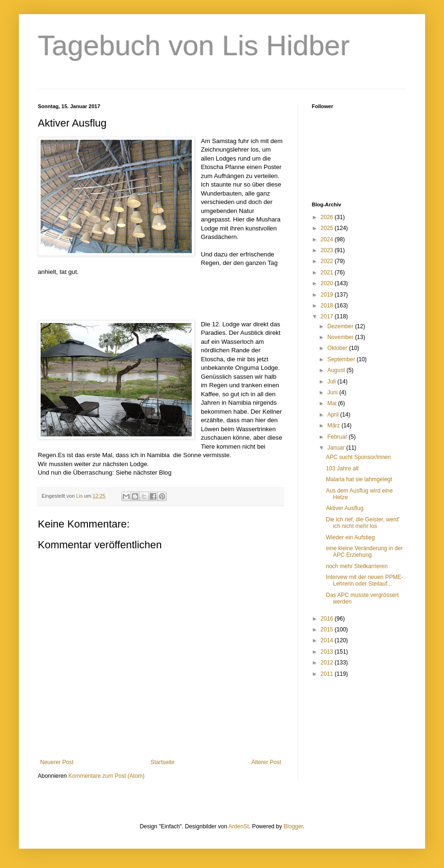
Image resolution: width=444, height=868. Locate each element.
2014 (328, 640)
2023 (328, 250)
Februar (338, 437)
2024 (328, 239)
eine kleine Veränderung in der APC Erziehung (364, 552)
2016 (328, 619)
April (334, 415)
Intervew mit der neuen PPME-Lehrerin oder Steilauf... (364, 580)
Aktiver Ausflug (345, 508)
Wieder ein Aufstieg (350, 537)
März (334, 425)
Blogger (293, 826)
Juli (332, 382)
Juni (333, 392)
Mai (333, 403)
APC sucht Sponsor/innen (358, 457)
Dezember (341, 326)
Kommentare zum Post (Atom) (107, 776)
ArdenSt (239, 826)
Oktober (338, 348)
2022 (328, 261)
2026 (328, 217)
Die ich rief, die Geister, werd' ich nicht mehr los (363, 523)
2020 (328, 283)
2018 (328, 306)
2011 (328, 674)
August (337, 370)
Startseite (163, 762)
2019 (328, 295)
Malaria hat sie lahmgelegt (359, 479)
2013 (328, 652)
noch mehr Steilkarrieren (357, 566)
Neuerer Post (57, 762)
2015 (328, 630)
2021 (328, 272)
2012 (328, 663)
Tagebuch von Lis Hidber (194, 46)
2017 (328, 316)
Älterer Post (266, 762)
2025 (328, 228)
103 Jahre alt (342, 468)
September (342, 359)
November (341, 337)
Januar (337, 448)
